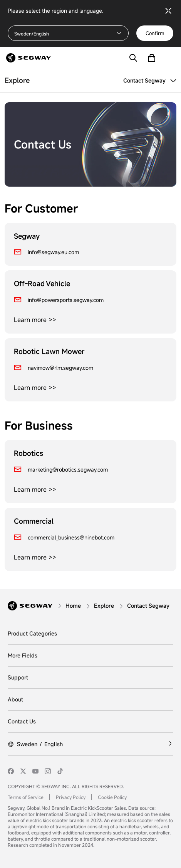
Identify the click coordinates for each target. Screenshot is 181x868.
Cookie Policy (112, 797)
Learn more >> (35, 320)
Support (18, 677)
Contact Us (22, 721)
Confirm (155, 33)
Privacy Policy (71, 797)
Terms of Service (26, 797)
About (15, 699)
